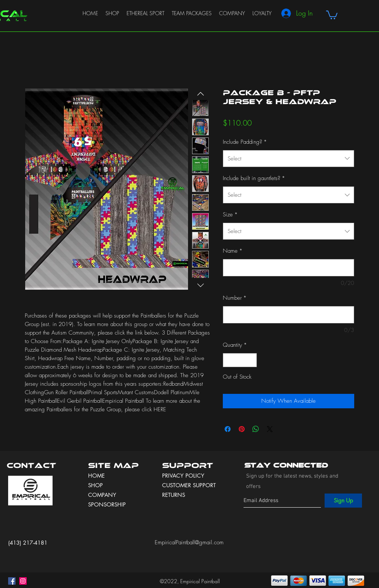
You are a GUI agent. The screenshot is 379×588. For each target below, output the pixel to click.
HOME (96, 476)
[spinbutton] (240, 360)
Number (235, 298)
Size (230, 215)
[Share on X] (270, 429)
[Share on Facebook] (228, 429)
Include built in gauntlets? (254, 178)
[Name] (289, 268)
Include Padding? (245, 142)
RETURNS (174, 495)
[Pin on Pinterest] (242, 429)
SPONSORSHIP (107, 504)
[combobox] (289, 159)
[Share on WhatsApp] (256, 429)
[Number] (289, 315)
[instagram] (23, 581)
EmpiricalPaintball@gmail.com (189, 542)
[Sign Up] (343, 501)
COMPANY (102, 495)
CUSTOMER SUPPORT (189, 485)
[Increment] (251, 360)
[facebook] (12, 581)
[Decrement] (229, 360)
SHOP (95, 485)
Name (233, 251)
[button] (332, 14)
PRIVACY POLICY (184, 476)
